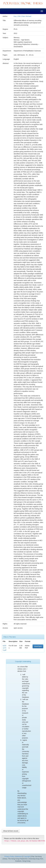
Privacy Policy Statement (13, 856)
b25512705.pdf (4, 648)
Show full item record (11, 831)
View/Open (38, 646)
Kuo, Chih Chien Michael (22, 16)
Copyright (27, 856)
